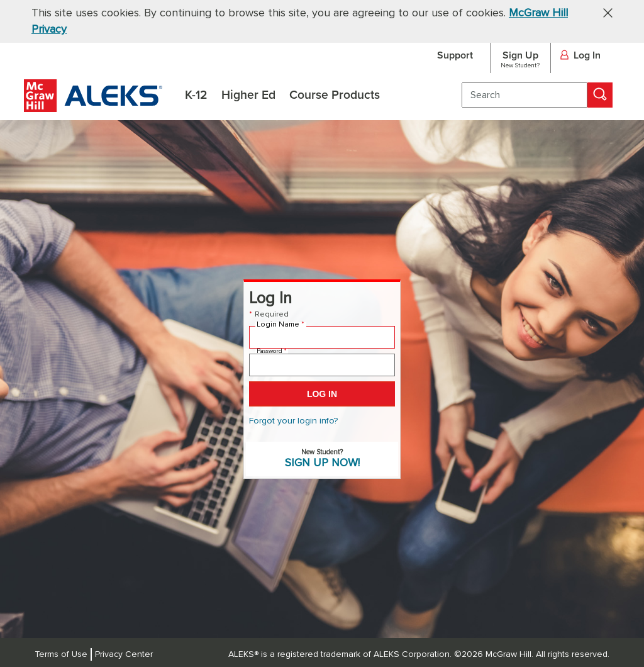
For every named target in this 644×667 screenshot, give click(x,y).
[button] (603, 12)
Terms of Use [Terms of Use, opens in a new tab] (61, 654)
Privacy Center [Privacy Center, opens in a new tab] (124, 654)
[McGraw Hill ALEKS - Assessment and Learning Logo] (93, 109)
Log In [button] (580, 56)
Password (271, 351)
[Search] (600, 95)
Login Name (280, 325)
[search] (525, 95)
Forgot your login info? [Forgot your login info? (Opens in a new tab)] (293, 421)
